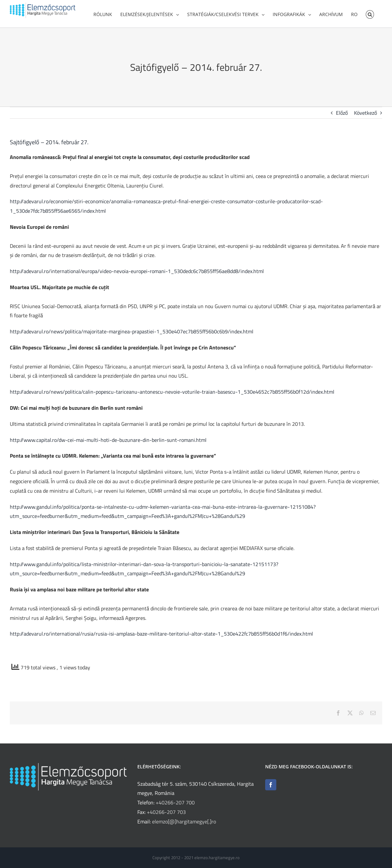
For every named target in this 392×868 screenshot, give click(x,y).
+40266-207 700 (175, 802)
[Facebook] (271, 785)
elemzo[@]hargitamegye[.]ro (184, 821)
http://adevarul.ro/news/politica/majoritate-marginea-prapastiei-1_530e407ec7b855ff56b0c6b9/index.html (132, 334)
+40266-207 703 (166, 812)
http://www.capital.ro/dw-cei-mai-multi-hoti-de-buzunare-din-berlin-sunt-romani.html (108, 442)
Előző (342, 115)
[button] (370, 14)
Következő (365, 115)
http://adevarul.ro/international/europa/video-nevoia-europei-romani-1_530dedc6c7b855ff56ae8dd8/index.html (137, 273)
